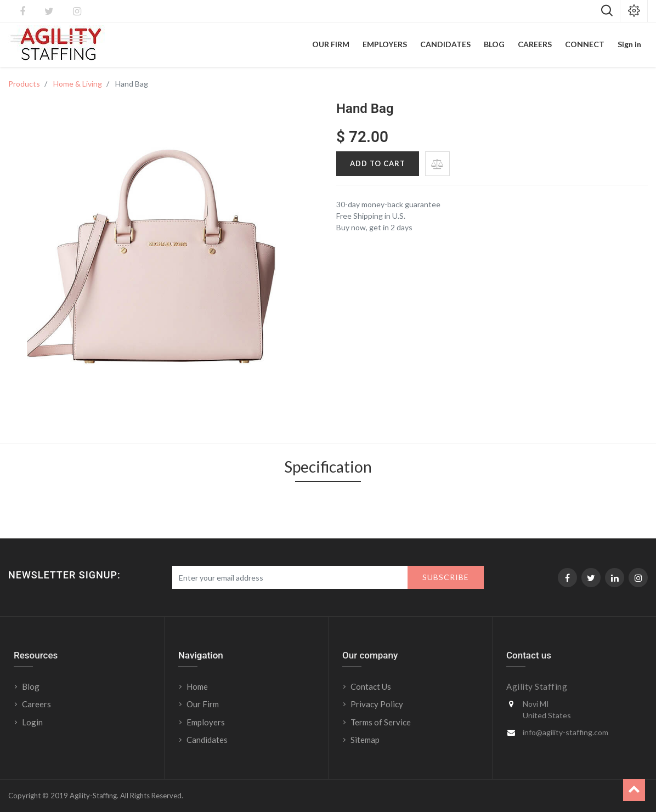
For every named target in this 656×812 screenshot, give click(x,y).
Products (24, 84)
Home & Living (78, 84)
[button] (437, 164)
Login (33, 722)
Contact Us (371, 686)
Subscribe (446, 577)
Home (197, 686)
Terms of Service (381, 722)
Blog (31, 686)
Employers (206, 722)
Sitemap (365, 740)
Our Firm (203, 704)
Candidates (207, 740)
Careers (36, 704)
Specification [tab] (328, 467)
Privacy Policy (377, 704)
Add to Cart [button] (378, 163)
